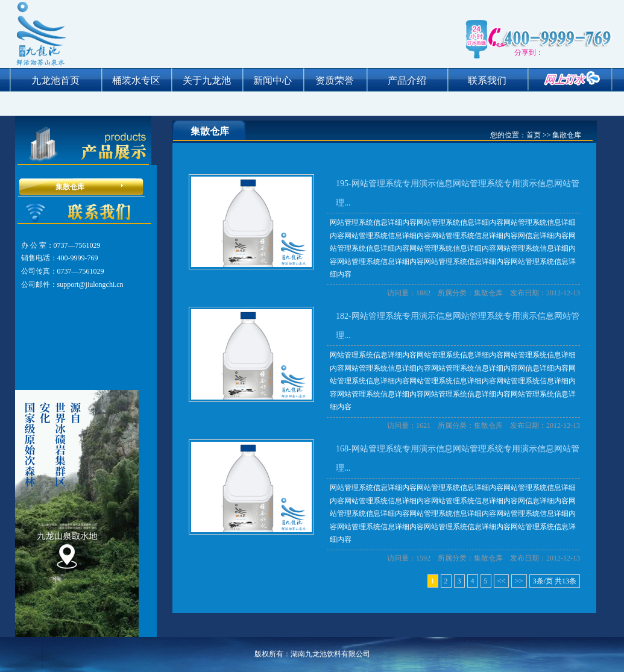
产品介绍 (407, 80)
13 (566, 581)
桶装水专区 (136, 80)
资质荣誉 (335, 80)
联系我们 (487, 80)
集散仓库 (70, 187)
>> (519, 581)
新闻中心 (273, 80)
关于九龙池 (207, 80)
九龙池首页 (55, 80)
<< (502, 581)
